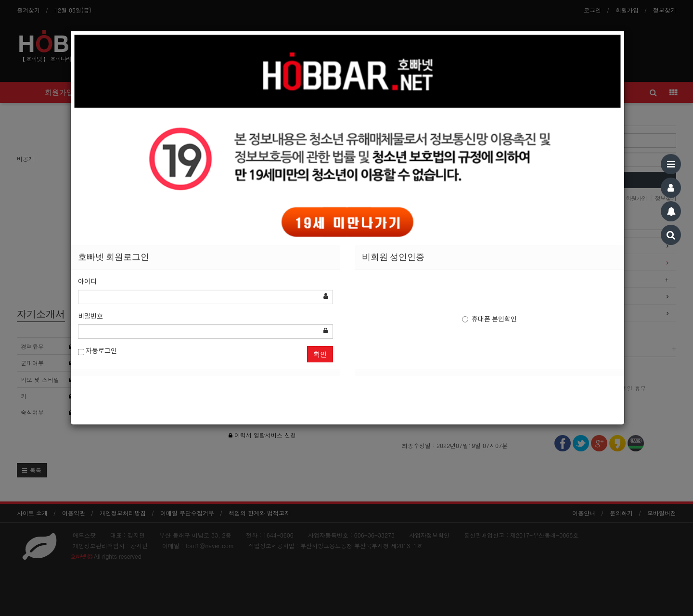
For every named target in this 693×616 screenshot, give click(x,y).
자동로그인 (97, 352)
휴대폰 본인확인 (489, 320)
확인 (320, 354)
